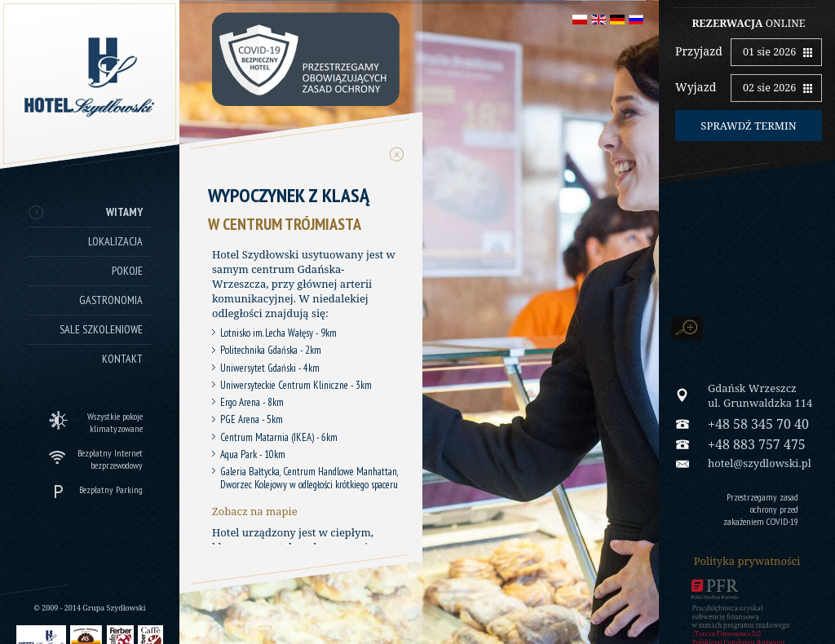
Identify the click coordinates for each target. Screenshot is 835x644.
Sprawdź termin (748, 126)
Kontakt (122, 359)
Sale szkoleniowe (101, 329)
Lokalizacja (115, 241)
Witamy (124, 212)
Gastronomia (111, 300)
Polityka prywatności (747, 561)
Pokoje (127, 271)
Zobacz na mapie (255, 511)
